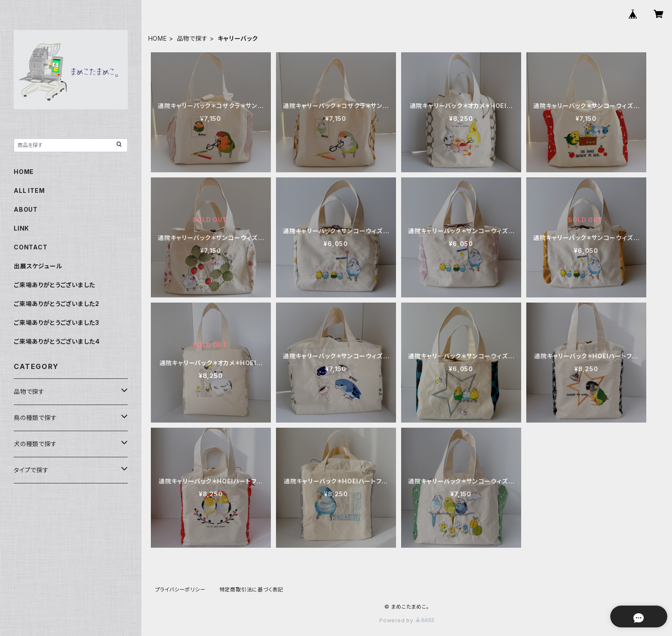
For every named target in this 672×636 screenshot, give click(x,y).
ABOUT (26, 209)
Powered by (407, 620)
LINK (21, 228)
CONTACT (31, 247)
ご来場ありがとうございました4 (57, 341)
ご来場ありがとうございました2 (57, 304)
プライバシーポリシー (180, 589)
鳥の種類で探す (35, 418)
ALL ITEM (29, 190)
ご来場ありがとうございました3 (57, 322)
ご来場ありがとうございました (54, 285)
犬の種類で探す (35, 444)
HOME (158, 38)
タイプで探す (31, 470)
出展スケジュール (38, 266)
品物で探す (192, 38)
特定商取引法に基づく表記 (252, 589)
